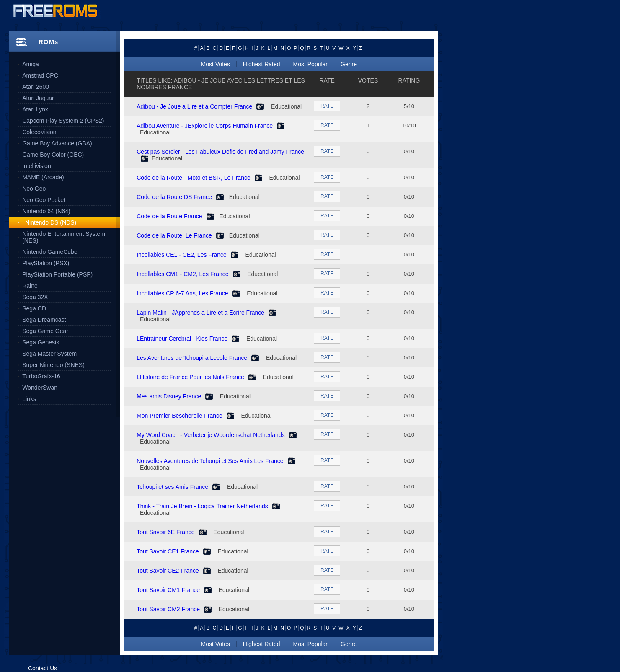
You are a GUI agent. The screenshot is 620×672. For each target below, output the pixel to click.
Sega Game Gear (45, 331)
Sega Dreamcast (44, 320)
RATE (327, 106)
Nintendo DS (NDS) (51, 222)
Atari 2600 (36, 87)
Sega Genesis (41, 342)
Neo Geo (34, 189)
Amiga (31, 64)
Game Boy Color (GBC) (53, 155)
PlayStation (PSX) (46, 263)
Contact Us (43, 668)
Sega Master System (49, 354)
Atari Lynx (35, 109)
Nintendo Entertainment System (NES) (64, 237)
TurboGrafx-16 (41, 376)
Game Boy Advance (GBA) (57, 143)
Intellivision (36, 166)
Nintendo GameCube (50, 252)
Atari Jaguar (38, 98)
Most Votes (216, 64)
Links (29, 399)
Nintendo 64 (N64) (46, 211)
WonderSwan (40, 388)
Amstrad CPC (40, 75)
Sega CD (34, 308)
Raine (30, 286)
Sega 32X (35, 297)
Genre (349, 64)
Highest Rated (262, 64)
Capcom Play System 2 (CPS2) (63, 121)
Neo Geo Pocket (44, 200)
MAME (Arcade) (43, 177)
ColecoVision (39, 132)
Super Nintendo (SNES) (53, 365)
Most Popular (310, 64)
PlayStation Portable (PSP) (57, 274)
